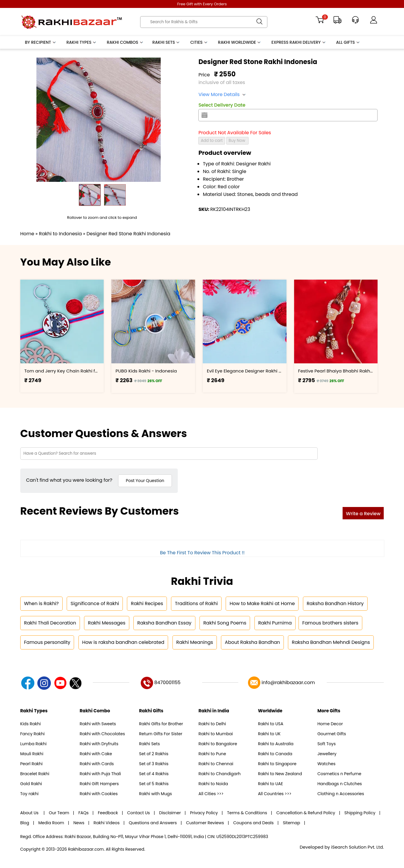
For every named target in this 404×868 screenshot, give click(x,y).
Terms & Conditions (247, 813)
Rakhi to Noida (213, 784)
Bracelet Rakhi (35, 774)
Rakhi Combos (125, 42)
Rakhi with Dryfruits (99, 744)
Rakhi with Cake (96, 754)
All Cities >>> (211, 794)
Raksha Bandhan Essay (164, 623)
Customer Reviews (205, 823)
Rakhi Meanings (195, 642)
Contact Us (139, 813)
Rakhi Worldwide (240, 42)
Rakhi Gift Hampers (99, 784)
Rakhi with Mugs (155, 794)
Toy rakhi (29, 794)
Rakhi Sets (166, 42)
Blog (25, 823)
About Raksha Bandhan (252, 642)
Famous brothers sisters (330, 623)
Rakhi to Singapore (277, 764)
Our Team (59, 813)
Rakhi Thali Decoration (50, 623)
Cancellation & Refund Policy (306, 813)
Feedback (108, 813)
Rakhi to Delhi (212, 724)
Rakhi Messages (107, 623)
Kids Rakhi (31, 724)
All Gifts (348, 42)
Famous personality (47, 642)
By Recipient (41, 42)
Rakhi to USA (271, 724)
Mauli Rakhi (32, 754)
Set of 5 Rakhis (154, 784)
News (79, 823)
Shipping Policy (360, 813)
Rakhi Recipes (147, 603)
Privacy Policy (204, 813)
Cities (199, 42)
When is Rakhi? (41, 603)
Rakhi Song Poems (225, 623)
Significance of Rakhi (95, 603)
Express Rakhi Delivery (299, 42)
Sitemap (292, 823)
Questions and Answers (153, 823)
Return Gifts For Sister (161, 734)
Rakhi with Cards (97, 764)
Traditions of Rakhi (196, 603)
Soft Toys (326, 744)
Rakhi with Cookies (99, 794)
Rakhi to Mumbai (216, 734)
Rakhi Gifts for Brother (161, 724)
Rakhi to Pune (212, 754)
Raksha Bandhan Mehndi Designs (331, 642)
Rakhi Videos (107, 823)
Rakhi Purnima (275, 623)
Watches (326, 764)
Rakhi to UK (269, 734)
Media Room (51, 823)
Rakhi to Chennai (216, 764)
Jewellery (327, 754)
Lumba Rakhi (33, 744)
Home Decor (330, 724)
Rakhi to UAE (270, 784)
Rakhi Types (82, 42)
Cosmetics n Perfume (339, 774)
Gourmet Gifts (332, 734)
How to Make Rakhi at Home (262, 603)
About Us (30, 813)
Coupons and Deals (254, 823)
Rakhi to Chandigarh (220, 774)
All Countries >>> (275, 794)
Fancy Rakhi (32, 734)
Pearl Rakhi (31, 764)
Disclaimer (170, 813)
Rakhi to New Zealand (280, 774)
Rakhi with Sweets (98, 724)
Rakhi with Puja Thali (100, 774)
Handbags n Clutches (340, 784)
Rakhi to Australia (276, 744)
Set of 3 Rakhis (154, 764)
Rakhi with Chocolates (102, 734)
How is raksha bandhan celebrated (123, 642)
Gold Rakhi (31, 784)
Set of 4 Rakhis (154, 774)
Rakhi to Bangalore (218, 744)
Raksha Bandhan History (335, 603)
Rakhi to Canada (275, 754)
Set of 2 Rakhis (154, 754)
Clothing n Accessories (341, 794)
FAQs (84, 813)
